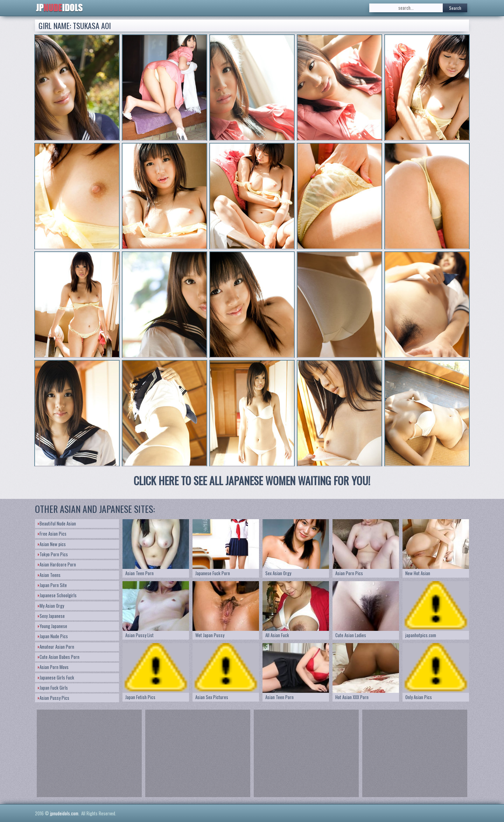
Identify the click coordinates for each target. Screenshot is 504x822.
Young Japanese (52, 626)
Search (455, 8)
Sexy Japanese (51, 616)
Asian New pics (52, 544)
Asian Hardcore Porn (57, 564)
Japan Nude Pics (53, 636)
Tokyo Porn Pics (53, 554)
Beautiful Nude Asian (57, 523)
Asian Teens (49, 575)
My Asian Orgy (51, 606)
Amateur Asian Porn (56, 647)
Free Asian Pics (52, 534)
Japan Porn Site (52, 585)
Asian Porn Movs (53, 667)
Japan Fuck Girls (53, 688)
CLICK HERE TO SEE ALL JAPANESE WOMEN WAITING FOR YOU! (252, 480)
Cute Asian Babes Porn (59, 657)
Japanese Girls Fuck (56, 677)
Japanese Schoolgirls (57, 595)
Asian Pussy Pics (54, 698)
